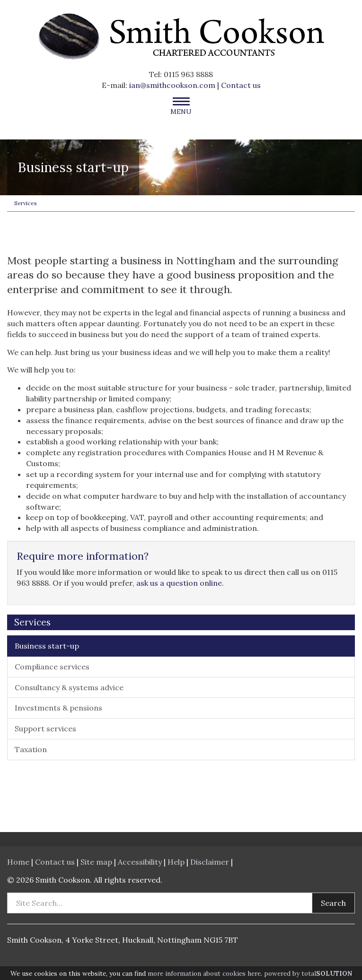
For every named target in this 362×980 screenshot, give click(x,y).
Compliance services (52, 667)
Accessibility (140, 862)
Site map (96, 862)
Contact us (241, 85)
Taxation (31, 749)
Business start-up (47, 646)
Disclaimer (210, 862)
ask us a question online (179, 583)
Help (176, 862)
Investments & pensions (58, 708)
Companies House (218, 452)
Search (333, 903)
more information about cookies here (204, 973)
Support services (45, 728)
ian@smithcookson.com (172, 85)
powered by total (308, 973)
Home (18, 862)
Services (26, 203)
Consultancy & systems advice (69, 687)
